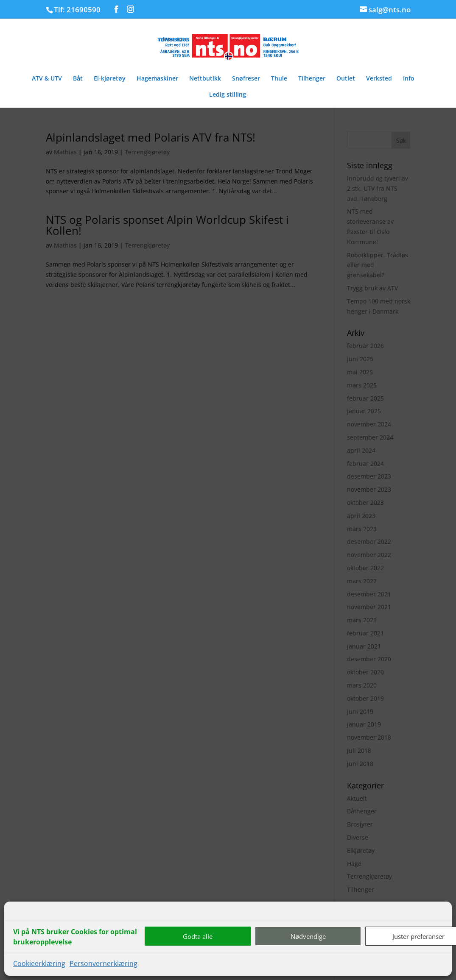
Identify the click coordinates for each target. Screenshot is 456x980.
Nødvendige (308, 936)
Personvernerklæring (104, 963)
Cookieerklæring (39, 963)
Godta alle (198, 936)
